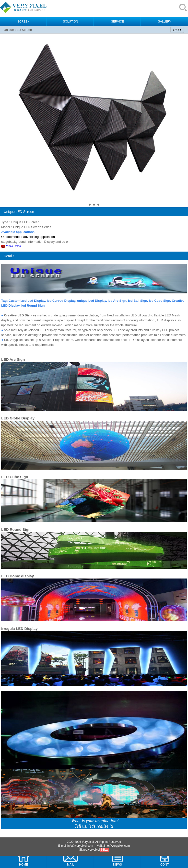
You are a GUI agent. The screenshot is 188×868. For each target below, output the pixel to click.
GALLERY (164, 22)
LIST (176, 30)
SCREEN (23, 22)
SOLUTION (70, 22)
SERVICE (117, 22)
